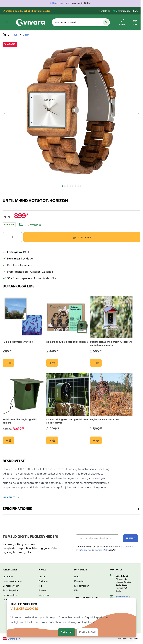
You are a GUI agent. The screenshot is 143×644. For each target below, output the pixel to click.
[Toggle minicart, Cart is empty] (135, 22)
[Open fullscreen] (71, 111)
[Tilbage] (5, 113)
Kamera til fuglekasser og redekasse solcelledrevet (67, 421)
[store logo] (30, 22)
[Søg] (106, 22)
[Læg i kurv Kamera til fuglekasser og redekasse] (52, 363)
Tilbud (14, 35)
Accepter (67, 632)
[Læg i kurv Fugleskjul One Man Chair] (96, 440)
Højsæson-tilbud (61, 3)
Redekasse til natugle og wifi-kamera (20, 421)
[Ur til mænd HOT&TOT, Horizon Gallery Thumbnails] (71, 186)
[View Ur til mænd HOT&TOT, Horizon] (62, 186)
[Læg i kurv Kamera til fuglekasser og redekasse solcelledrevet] (52, 440)
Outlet (26, 35)
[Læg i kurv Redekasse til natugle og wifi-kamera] (8, 440)
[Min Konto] (123, 22)
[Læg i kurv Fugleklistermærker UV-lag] (8, 363)
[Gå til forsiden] (4, 35)
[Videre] (138, 113)
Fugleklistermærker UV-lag (18, 342)
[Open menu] (6, 22)
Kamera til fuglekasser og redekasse (67, 342)
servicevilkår (101, 550)
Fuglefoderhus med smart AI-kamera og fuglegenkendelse (111, 343)
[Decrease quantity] (5, 237)
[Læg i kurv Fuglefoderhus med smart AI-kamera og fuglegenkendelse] (96, 363)
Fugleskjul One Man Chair (105, 419)
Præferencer (87, 632)
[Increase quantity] (19, 237)
